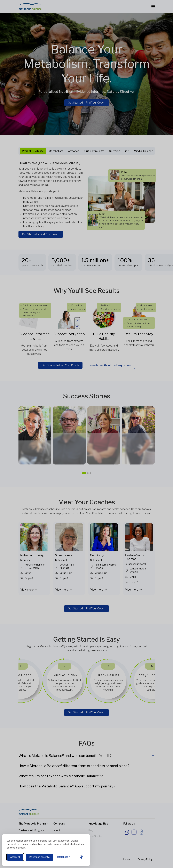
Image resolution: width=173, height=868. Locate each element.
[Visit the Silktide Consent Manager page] (81, 857)
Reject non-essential (40, 857)
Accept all (15, 857)
